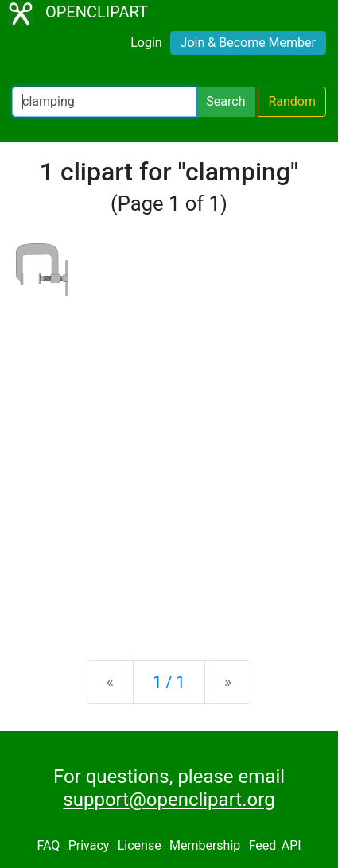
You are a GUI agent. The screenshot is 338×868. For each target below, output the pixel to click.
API (291, 845)
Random (292, 101)
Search (225, 101)
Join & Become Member (248, 43)
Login (146, 43)
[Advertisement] (169, 465)
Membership (205, 845)
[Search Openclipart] (104, 102)
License (140, 845)
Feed (263, 845)
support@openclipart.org (169, 800)
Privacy (89, 845)
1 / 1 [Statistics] (169, 682)
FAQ (48, 845)
